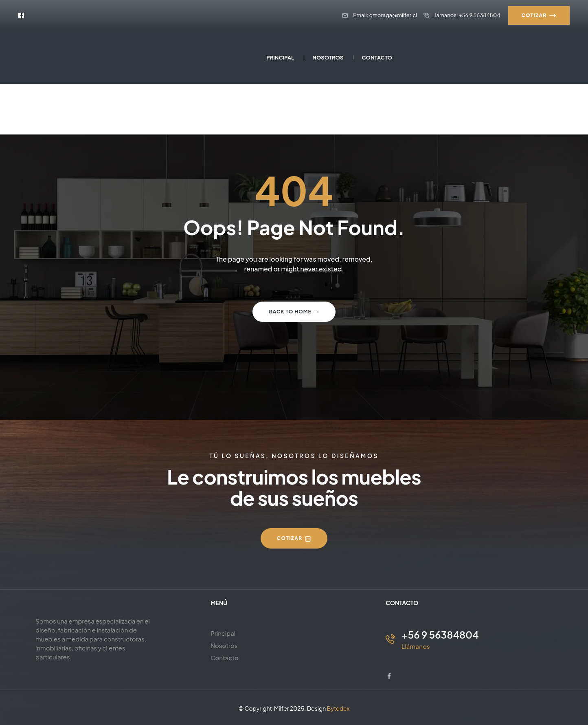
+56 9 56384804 (440, 635)
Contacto (225, 658)
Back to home (294, 312)
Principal (223, 633)
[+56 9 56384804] (391, 639)
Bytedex (338, 708)
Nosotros (224, 645)
